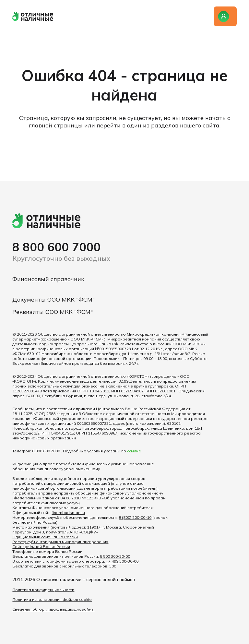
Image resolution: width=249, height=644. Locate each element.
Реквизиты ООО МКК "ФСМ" (53, 312)
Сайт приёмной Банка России (41, 547)
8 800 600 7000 (56, 247)
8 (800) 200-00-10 (135, 517)
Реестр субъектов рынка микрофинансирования (60, 542)
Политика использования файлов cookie (52, 599)
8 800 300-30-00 (115, 556)
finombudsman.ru (68, 513)
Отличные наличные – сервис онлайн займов (86, 579)
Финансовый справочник (48, 279)
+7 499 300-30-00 (122, 561)
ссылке (134, 451)
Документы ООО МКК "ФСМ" (53, 299)
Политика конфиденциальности (43, 590)
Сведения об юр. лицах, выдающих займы (53, 609)
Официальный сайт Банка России (45, 537)
